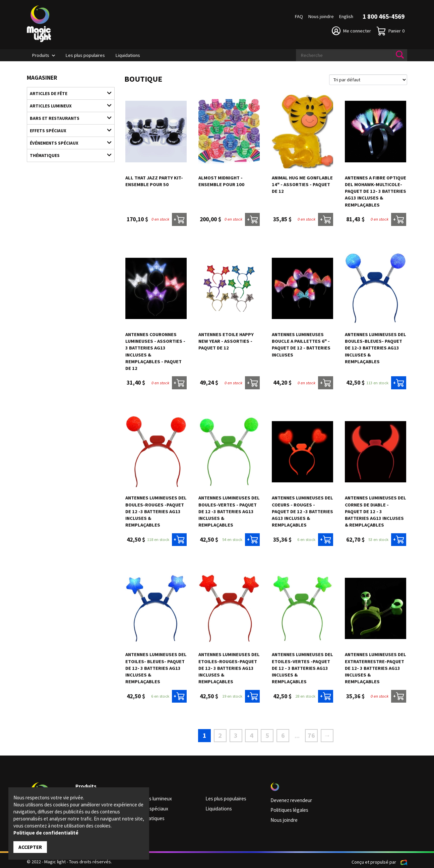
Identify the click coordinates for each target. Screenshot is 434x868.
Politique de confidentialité (46, 833)
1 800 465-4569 (384, 16)
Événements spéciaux (67, 139)
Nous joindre (321, 16)
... (295, 735)
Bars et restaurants (67, 116)
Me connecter (351, 31)
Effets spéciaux (67, 128)
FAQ (299, 16)
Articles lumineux (67, 104)
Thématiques (67, 151)
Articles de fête (67, 93)
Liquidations (128, 55)
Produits (41, 55)
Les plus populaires (85, 55)
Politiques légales (288, 808)
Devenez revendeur (291, 799)
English (346, 16)
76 (309, 734)
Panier (390, 31)
